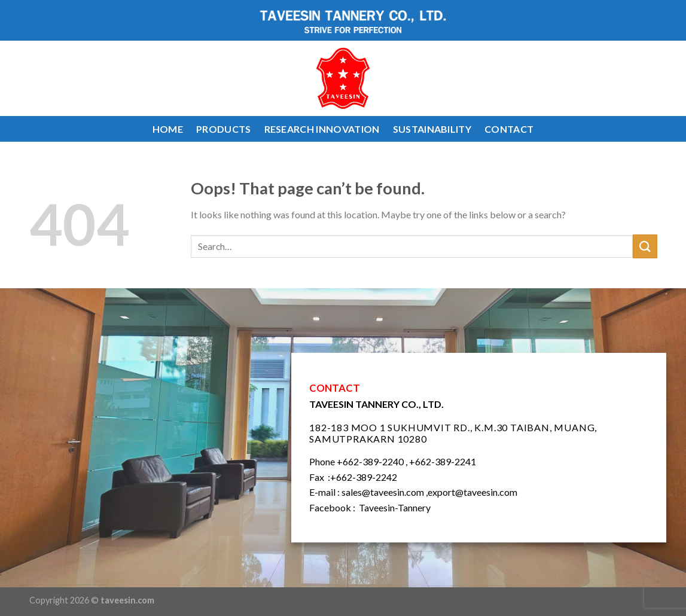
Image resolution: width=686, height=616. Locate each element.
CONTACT (509, 129)
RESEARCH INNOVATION (322, 129)
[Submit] (645, 246)
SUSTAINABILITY (432, 129)
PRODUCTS (224, 129)
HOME (168, 129)
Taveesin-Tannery (395, 507)
